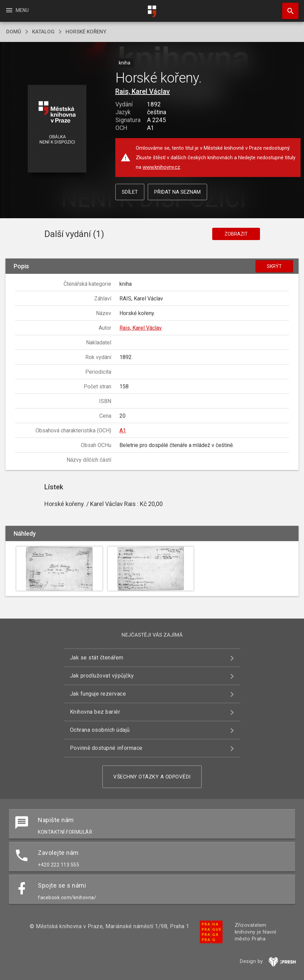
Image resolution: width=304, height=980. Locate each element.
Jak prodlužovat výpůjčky (102, 676)
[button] (57, 129)
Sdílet (130, 192)
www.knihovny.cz (161, 167)
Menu (17, 10)
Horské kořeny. (86, 32)
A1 (123, 430)
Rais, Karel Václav (143, 91)
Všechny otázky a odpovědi (152, 777)
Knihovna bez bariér (95, 712)
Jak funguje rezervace (98, 694)
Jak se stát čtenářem (97, 658)
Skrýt (274, 266)
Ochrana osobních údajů (100, 730)
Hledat (287, 8)
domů (14, 32)
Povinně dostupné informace (106, 748)
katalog (43, 32)
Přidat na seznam (177, 192)
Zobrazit (236, 234)
